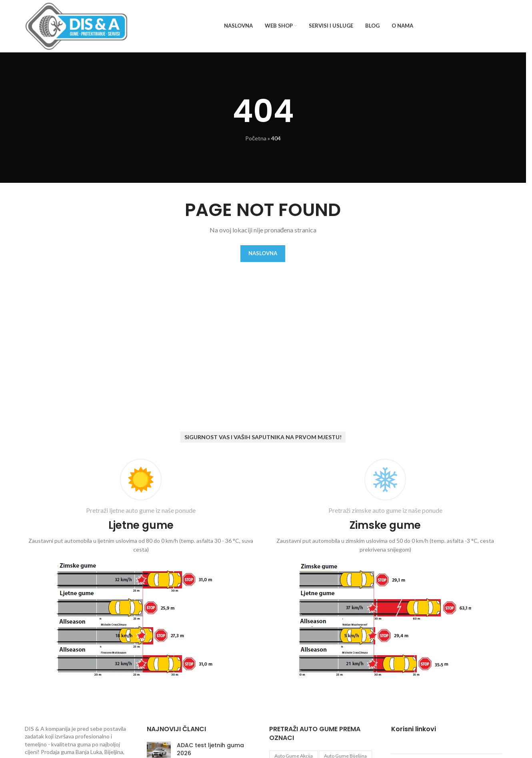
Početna (256, 138)
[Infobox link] (141, 570)
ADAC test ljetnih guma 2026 (210, 749)
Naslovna (263, 253)
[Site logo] (77, 25)
